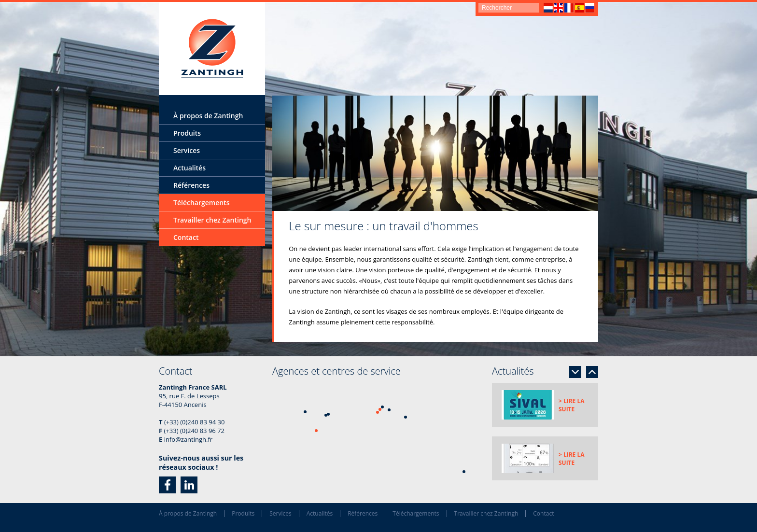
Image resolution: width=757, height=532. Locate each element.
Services (187, 150)
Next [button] (575, 372)
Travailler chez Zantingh (212, 220)
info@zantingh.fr (188, 439)
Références (191, 185)
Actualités (189, 168)
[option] (435, 153)
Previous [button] (592, 372)
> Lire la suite (572, 405)
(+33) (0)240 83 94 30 (194, 422)
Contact (186, 237)
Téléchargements (201, 203)
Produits (187, 133)
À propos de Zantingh (208, 116)
